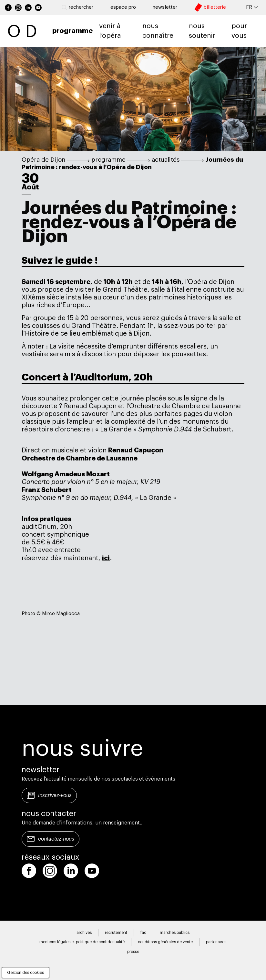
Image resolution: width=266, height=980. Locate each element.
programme (108, 160)
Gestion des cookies (26, 973)
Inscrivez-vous (55, 795)
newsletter (165, 7)
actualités (166, 160)
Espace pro (123, 7)
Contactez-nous (56, 839)
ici (106, 558)
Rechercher (77, 7)
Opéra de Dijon (43, 160)
